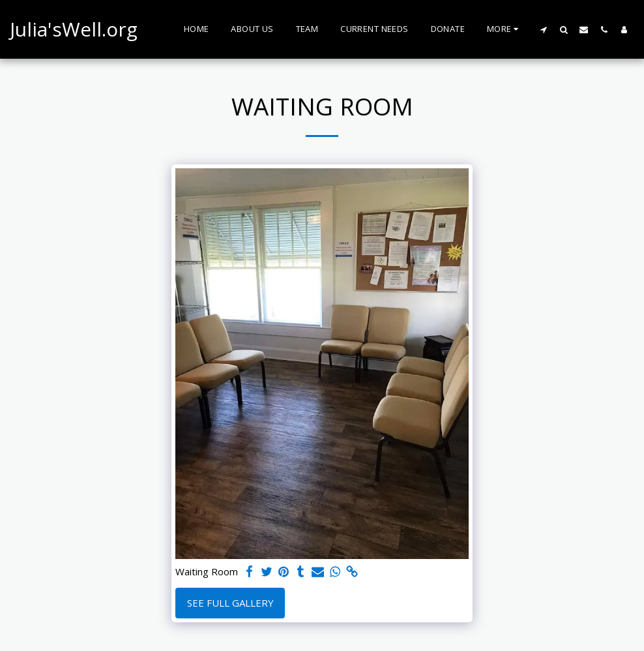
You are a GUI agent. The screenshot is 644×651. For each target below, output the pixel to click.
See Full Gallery (230, 603)
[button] (543, 29)
